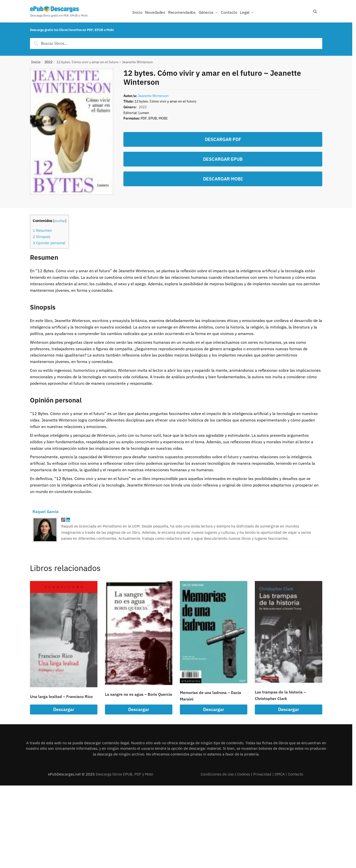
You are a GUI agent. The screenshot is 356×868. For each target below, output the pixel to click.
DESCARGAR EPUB (223, 159)
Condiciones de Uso (217, 774)
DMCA (280, 774)
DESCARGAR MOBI (223, 179)
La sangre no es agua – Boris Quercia (139, 694)
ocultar (60, 221)
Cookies (244, 774)
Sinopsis (41, 236)
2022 (48, 62)
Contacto (296, 774)
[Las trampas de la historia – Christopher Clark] (289, 632)
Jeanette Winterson (153, 96)
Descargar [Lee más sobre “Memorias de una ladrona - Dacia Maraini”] (214, 709)
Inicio (36, 62)
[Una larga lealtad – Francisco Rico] (64, 634)
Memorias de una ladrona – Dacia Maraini (210, 696)
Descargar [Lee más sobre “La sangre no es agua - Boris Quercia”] (139, 709)
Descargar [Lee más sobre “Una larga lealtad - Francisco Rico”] (64, 709)
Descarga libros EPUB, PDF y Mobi (124, 774)
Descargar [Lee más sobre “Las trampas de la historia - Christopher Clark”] (289, 709)
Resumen (42, 230)
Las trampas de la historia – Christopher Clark (280, 695)
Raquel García (45, 511)
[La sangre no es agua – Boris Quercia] (139, 633)
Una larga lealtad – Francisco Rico (61, 696)
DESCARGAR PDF (223, 139)
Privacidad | (264, 774)
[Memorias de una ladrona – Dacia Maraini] (214, 632)
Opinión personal (49, 243)
